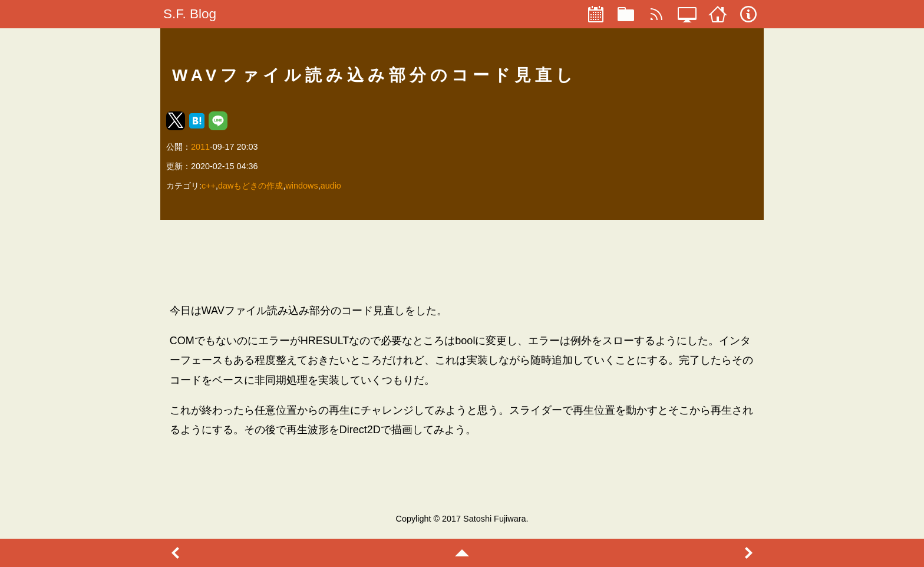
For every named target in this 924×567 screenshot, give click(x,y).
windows (301, 186)
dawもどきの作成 (250, 186)
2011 (200, 147)
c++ (209, 186)
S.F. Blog (190, 14)
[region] (462, 261)
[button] (176, 121)
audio (331, 186)
